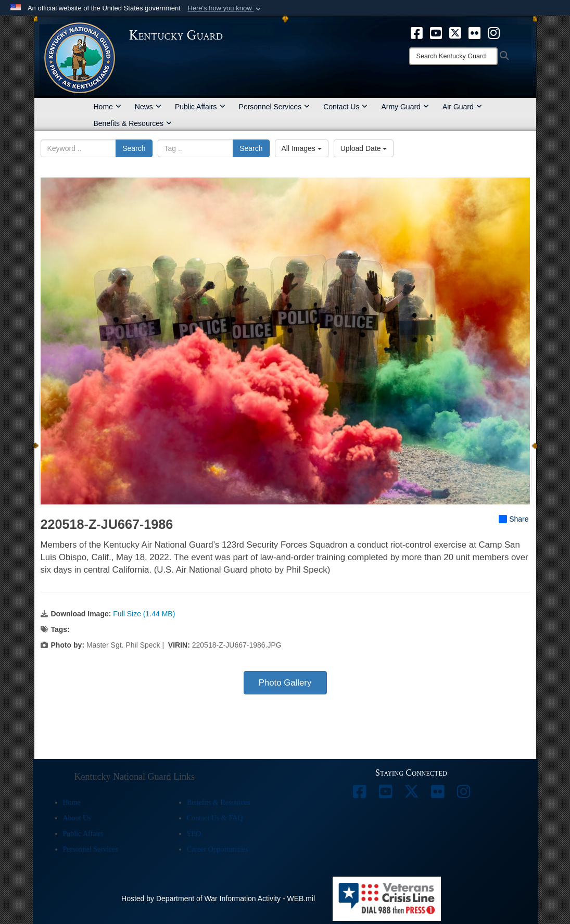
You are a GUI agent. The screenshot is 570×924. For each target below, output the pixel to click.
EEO (194, 834)
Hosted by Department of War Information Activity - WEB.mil (218, 898)
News (148, 107)
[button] (225, 8)
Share (514, 519)
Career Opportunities (218, 849)
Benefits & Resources (133, 123)
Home (107, 107)
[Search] (453, 56)
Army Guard (405, 107)
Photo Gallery (285, 683)
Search (134, 148)
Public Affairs (200, 107)
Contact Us (345, 107)
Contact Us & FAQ (215, 818)
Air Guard (462, 107)
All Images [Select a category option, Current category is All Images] (302, 148)
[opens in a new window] (417, 32)
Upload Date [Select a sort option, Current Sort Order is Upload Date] (364, 148)
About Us (77, 818)
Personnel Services (275, 107)
